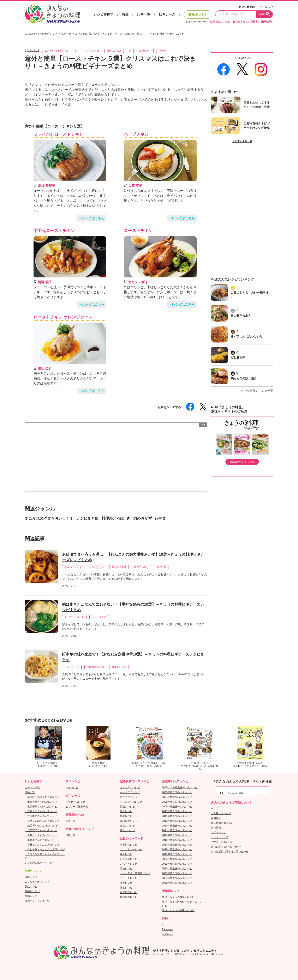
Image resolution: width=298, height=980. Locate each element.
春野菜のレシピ (129, 845)
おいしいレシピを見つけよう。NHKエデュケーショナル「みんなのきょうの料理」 (53, 14)
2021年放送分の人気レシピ (177, 864)
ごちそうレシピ (129, 864)
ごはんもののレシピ (131, 849)
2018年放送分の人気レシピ (177, 849)
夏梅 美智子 (47, 186)
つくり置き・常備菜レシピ (135, 873)
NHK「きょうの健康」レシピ (178, 910)
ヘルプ (215, 809)
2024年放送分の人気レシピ (177, 878)
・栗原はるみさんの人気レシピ (42, 797)
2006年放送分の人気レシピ (177, 792)
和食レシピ (126, 883)
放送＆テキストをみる (242, 462)
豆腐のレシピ (127, 807)
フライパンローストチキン (58, 134)
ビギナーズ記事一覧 (77, 807)
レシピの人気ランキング (38, 863)
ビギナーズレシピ (76, 802)
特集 (125, 14)
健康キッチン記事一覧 (37, 901)
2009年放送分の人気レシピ (177, 807)
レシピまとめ (92, 51)
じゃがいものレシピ (131, 802)
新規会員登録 (247, 7)
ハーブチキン (136, 134)
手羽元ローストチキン (54, 231)
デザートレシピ (129, 878)
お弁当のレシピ (129, 859)
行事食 (162, 51)
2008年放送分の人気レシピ (177, 802)
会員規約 (216, 818)
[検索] (242, 794)
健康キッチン (198, 14)
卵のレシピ (126, 811)
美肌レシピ (31, 887)
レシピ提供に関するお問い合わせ (230, 852)
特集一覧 (71, 835)
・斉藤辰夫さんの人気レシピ (41, 811)
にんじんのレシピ (130, 797)
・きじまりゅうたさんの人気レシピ (45, 849)
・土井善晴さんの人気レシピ (41, 802)
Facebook (168, 929)
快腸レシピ (31, 896)
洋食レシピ (126, 888)
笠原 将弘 (215, 22)
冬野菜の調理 (119, 567)
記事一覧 (144, 14)
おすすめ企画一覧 (242, 141)
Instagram (168, 934)
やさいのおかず (73, 567)
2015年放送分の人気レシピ (177, 835)
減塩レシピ (31, 877)
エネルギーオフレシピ (37, 882)
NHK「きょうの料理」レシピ (178, 897)
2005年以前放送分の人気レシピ (180, 788)
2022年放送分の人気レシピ (177, 869)
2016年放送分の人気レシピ (177, 840)
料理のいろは (114, 51)
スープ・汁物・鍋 (74, 617)
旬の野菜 (161, 567)
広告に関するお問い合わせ (226, 847)
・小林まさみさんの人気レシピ (42, 845)
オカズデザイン (140, 282)
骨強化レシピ (32, 891)
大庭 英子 (135, 186)
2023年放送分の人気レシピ (177, 873)
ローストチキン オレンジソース (63, 317)
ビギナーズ (167, 14)
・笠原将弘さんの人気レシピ (41, 816)
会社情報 (216, 828)
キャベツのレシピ (130, 792)
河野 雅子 (45, 282)
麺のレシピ (126, 854)
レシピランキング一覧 (259, 391)
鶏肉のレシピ (127, 826)
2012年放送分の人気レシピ (177, 821)
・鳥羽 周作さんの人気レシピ (41, 826)
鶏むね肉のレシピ (130, 821)
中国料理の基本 (95, 667)
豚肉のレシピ (127, 830)
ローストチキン (138, 231)
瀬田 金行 (45, 368)
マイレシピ (266, 7)
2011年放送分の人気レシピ (177, 816)
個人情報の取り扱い (222, 823)
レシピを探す (103, 14)
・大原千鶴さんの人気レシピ (41, 807)
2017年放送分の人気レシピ (177, 845)
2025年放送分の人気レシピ (177, 883)
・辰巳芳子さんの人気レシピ (41, 830)
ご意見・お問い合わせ (223, 842)
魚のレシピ (126, 816)
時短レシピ (126, 869)
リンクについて (220, 837)
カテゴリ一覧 (32, 788)
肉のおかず (145, 51)
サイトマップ (219, 832)
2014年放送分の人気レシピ (177, 830)
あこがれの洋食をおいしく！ (61, 51)
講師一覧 (30, 792)
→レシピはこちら (91, 218)
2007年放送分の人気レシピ (177, 797)
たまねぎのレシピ (130, 788)
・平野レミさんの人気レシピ (41, 835)
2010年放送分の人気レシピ (177, 811)
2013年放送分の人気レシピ (177, 826)
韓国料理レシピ (129, 897)
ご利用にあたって (221, 813)
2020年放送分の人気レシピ (177, 859)
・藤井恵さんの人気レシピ (40, 840)
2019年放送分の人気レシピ (177, 854)
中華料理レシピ (129, 892)
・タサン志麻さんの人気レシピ (42, 821)
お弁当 (226, 22)
